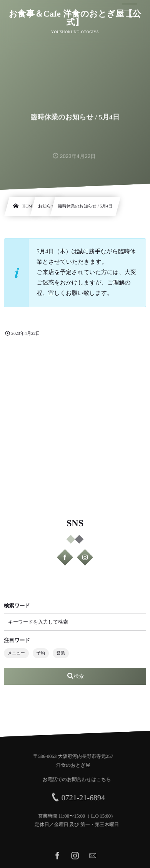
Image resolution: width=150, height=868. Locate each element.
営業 (61, 653)
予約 (41, 653)
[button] (130, 10)
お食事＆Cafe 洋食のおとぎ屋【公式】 (75, 18)
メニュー (16, 653)
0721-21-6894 (85, 798)
